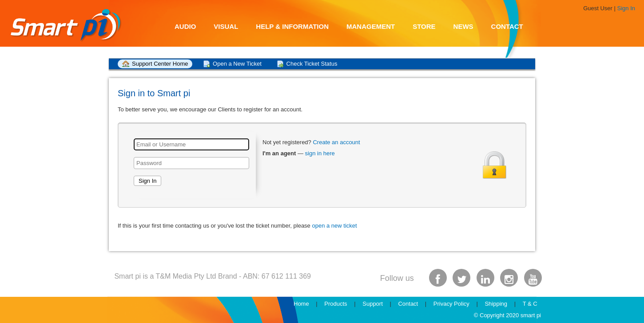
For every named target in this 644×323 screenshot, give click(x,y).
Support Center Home (160, 64)
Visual (226, 26)
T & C (530, 304)
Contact (507, 26)
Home (301, 304)
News (463, 26)
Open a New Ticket (237, 64)
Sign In (626, 8)
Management (371, 26)
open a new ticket (334, 226)
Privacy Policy (451, 304)
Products (336, 304)
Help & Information (292, 26)
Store (424, 26)
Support (373, 304)
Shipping (496, 304)
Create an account (336, 142)
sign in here (320, 153)
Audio (185, 26)
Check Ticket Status (312, 64)
